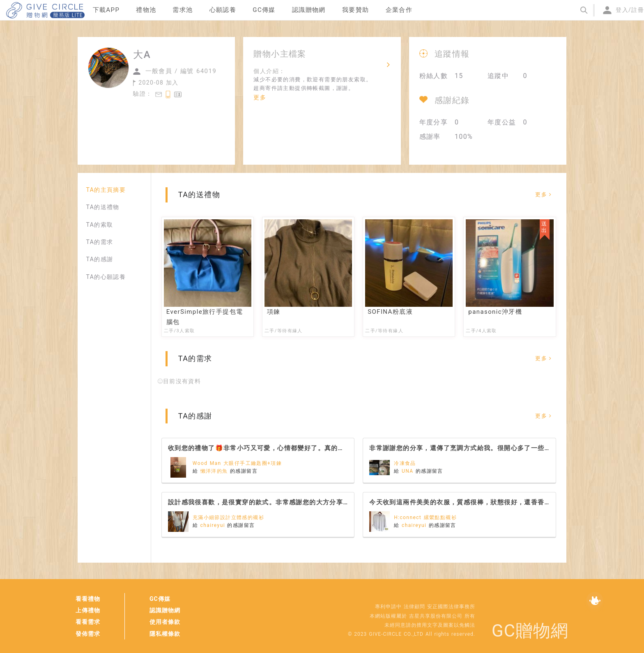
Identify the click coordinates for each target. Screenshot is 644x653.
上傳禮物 (88, 610)
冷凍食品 (405, 463)
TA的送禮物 (102, 207)
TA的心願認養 (106, 277)
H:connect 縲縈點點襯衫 (425, 517)
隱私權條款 (165, 634)
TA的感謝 (99, 259)
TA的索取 (99, 225)
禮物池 (146, 10)
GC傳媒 (160, 599)
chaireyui (214, 525)
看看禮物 (88, 599)
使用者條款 (165, 622)
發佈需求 (88, 634)
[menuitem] (106, 10)
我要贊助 (356, 10)
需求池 (183, 10)
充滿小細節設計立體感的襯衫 (228, 517)
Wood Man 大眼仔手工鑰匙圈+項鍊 (237, 463)
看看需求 (88, 622)
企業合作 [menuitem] (399, 10)
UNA (409, 471)
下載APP (106, 10)
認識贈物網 (165, 610)
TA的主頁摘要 (106, 190)
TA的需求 (99, 242)
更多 (260, 97)
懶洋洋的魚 (215, 471)
